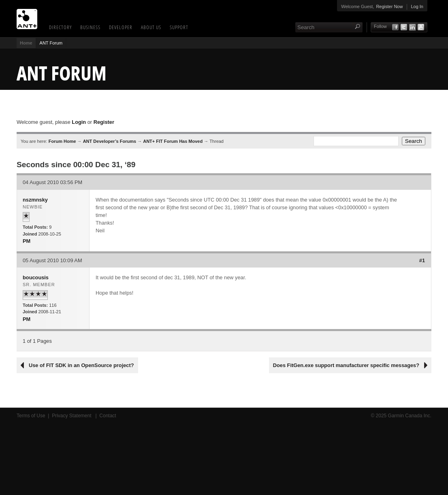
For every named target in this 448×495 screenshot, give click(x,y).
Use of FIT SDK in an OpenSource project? (81, 365)
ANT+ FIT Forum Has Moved (173, 141)
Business (90, 27)
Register (104, 122)
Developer (121, 27)
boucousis (36, 277)
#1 (422, 260)
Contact (108, 416)
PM (27, 241)
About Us (151, 27)
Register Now (389, 6)
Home (26, 43)
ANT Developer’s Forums (110, 141)
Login (79, 122)
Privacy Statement (72, 416)
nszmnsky (35, 200)
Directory (60, 27)
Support (179, 27)
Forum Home (62, 141)
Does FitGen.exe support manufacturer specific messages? (346, 365)
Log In (417, 6)
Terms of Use (31, 416)
